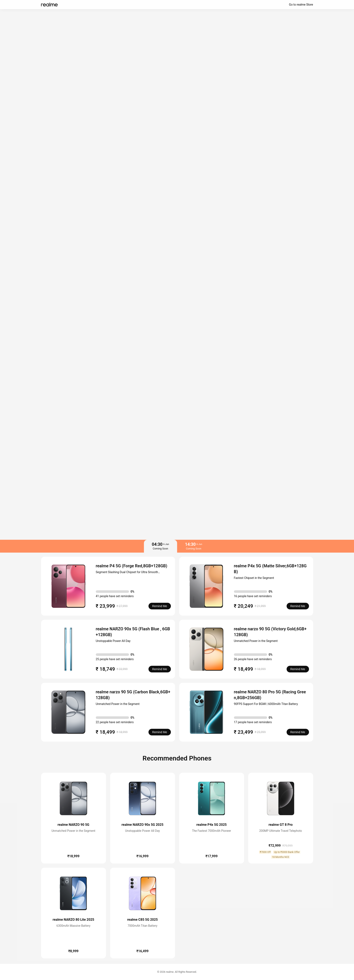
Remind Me (160, 606)
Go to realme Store (301, 5)
